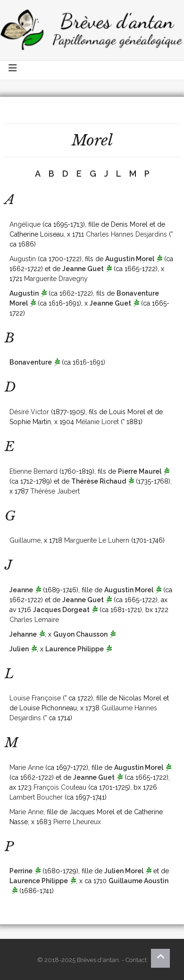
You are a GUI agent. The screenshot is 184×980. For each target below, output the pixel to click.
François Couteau (60, 787)
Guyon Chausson (80, 634)
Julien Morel (124, 871)
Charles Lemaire (34, 620)
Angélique (25, 224)
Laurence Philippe (75, 649)
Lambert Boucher (36, 797)
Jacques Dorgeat (61, 610)
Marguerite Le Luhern (97, 540)
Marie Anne (26, 767)
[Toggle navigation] (13, 70)
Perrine (21, 871)
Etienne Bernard (33, 471)
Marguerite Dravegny (56, 279)
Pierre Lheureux (77, 822)
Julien (19, 649)
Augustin (23, 259)
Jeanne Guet (83, 269)
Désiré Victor (29, 412)
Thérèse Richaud (99, 481)
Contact (136, 960)
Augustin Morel (130, 259)
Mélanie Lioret (97, 422)
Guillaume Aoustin (138, 881)
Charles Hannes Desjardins (126, 234)
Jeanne (21, 590)
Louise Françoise (35, 698)
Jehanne (23, 634)
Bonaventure (31, 362)
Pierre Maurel (140, 471)
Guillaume (25, 540)
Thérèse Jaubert (55, 491)
